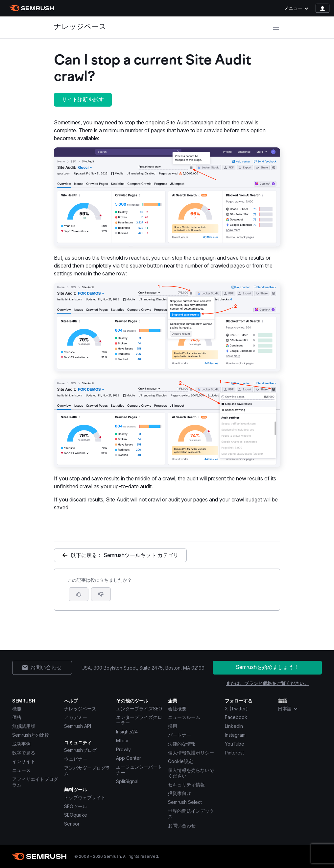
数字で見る (24, 753)
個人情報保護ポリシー (191, 753)
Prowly (123, 749)
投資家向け (179, 793)
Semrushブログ (80, 750)
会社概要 (177, 709)
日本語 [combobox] (288, 709)
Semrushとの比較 (31, 735)
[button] (101, 594)
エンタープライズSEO (139, 709)
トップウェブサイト (85, 797)
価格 (17, 717)
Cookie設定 (180, 761)
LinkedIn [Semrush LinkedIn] (234, 726)
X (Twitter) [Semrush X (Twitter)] (236, 709)
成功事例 (21, 744)
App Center (129, 758)
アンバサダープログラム (87, 771)
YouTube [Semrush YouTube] (235, 744)
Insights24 (127, 732)
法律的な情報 (182, 744)
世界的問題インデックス (191, 814)
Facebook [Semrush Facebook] (236, 717)
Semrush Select (185, 802)
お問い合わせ (182, 825)
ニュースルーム (184, 717)
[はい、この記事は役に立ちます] (79, 594)
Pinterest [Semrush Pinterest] (234, 753)
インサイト (24, 761)
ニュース (21, 770)
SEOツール (76, 806)
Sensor (72, 824)
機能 (17, 709)
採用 (173, 726)
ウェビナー (76, 759)
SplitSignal (127, 781)
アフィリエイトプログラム (35, 782)
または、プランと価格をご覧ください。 (267, 683)
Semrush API (78, 726)
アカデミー (76, 717)
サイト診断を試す (83, 99)
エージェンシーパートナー (139, 770)
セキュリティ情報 (186, 785)
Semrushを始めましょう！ (267, 667)
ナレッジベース (80, 27)
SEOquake (76, 815)
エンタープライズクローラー (139, 720)
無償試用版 (24, 726)
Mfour (122, 740)
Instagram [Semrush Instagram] (235, 735)
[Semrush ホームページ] (32, 8)
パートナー (179, 735)
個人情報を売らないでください (191, 773)
